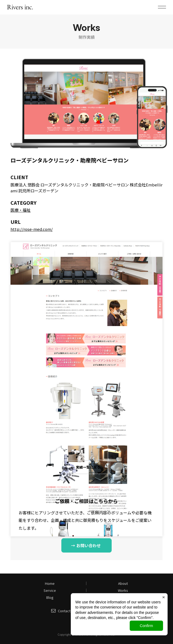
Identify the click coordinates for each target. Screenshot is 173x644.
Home (50, 583)
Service (50, 590)
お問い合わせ (89, 545)
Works (123, 590)
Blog (50, 597)
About (123, 583)
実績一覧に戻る (88, 467)
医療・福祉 (21, 210)
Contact (64, 611)
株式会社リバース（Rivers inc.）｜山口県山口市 (20, 7)
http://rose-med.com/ (32, 229)
